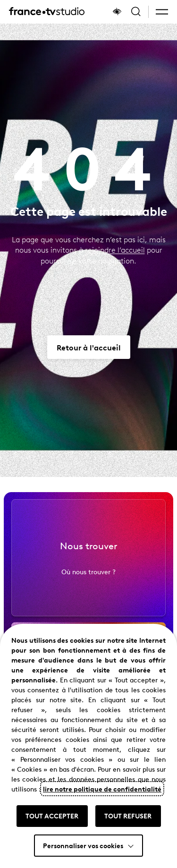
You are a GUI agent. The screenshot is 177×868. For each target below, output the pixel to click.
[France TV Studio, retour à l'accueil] (47, 12)
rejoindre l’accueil (115, 250)
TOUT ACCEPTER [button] (52, 816)
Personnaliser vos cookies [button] (83, 845)
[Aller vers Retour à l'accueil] (89, 347)
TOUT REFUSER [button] (128, 816)
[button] (162, 12)
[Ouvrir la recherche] (136, 12)
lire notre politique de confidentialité (102, 789)
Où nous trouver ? (88, 577)
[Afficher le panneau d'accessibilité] (117, 12)
